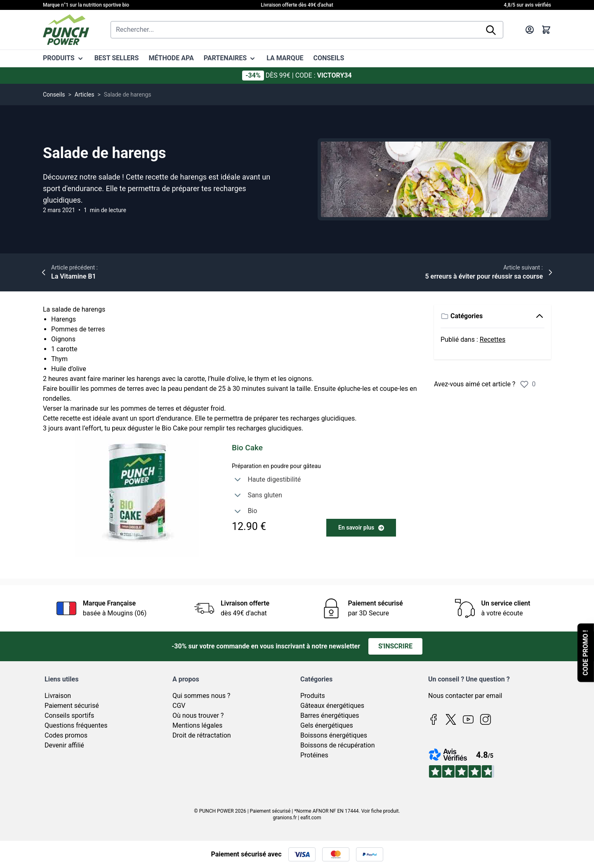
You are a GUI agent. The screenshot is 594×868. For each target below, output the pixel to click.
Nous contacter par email (465, 696)
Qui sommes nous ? (201, 696)
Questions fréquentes (76, 725)
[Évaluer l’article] (524, 384)
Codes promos (66, 735)
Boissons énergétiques (334, 735)
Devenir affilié (64, 745)
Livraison (58, 696)
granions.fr (285, 818)
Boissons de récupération (337, 745)
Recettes (493, 339)
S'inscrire (395, 646)
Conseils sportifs (69, 715)
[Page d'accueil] (66, 30)
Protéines (314, 755)
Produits (313, 696)
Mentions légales (197, 725)
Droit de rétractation (202, 735)
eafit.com (311, 818)
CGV (179, 706)
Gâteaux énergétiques (332, 706)
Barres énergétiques (330, 715)
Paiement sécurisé (72, 706)
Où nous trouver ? (198, 715)
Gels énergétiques (327, 725)
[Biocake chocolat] (137, 495)
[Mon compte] (530, 30)
